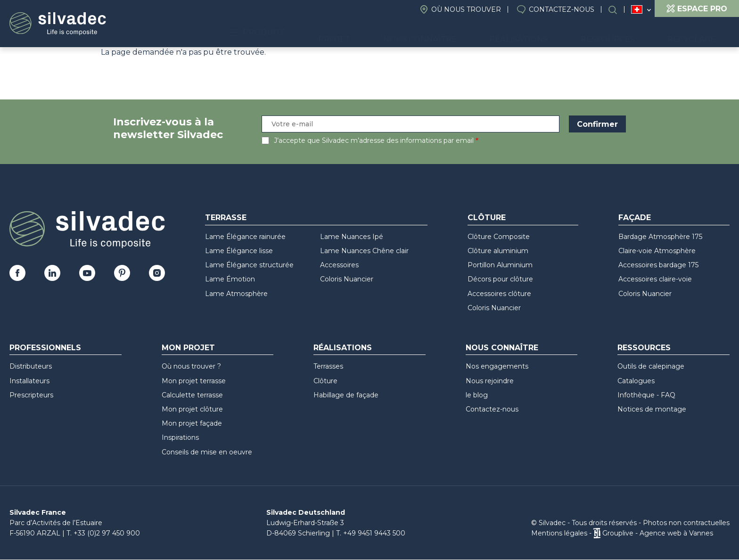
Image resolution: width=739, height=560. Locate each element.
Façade (635, 218)
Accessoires (339, 265)
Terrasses (328, 366)
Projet (399, 33)
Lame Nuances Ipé (352, 237)
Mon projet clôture (192, 409)
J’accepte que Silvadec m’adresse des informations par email (374, 140)
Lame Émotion (230, 279)
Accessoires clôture (499, 294)
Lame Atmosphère (236, 294)
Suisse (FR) (637, 10)
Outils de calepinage (651, 366)
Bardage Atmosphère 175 (660, 237)
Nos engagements (497, 366)
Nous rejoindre (490, 381)
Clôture (487, 218)
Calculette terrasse (192, 395)
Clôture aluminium (498, 251)
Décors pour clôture (500, 279)
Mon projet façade (192, 423)
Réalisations (555, 33)
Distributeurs (31, 366)
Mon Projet (188, 348)
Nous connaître (470, 33)
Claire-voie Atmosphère (657, 251)
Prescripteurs (31, 395)
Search (617, 10)
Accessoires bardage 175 (658, 265)
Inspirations (180, 437)
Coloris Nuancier (347, 279)
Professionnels (45, 348)
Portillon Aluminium (500, 265)
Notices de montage (652, 409)
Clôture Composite (499, 237)
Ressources (629, 33)
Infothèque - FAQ (646, 395)
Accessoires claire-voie (655, 279)
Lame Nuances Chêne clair (364, 251)
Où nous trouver (466, 9)
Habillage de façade (346, 395)
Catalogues (636, 381)
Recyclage (699, 33)
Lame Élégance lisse (239, 251)
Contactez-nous (562, 9)
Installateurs (29, 381)
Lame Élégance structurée (249, 265)
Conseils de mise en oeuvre (207, 452)
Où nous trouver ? (191, 366)
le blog (477, 395)
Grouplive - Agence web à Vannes (658, 533)
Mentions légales (559, 533)
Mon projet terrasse (194, 381)
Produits (337, 33)
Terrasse (226, 218)
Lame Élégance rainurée (245, 237)
